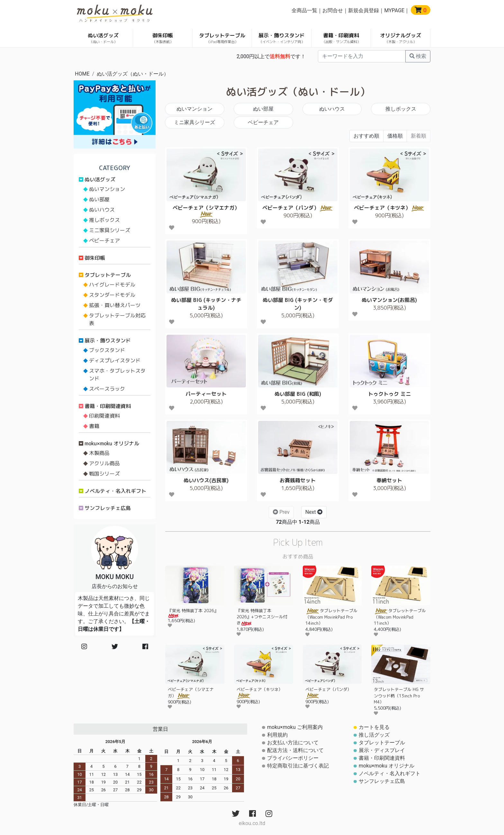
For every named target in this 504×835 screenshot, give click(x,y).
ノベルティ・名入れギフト (115, 491)
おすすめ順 (366, 136)
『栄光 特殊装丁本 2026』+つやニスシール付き (262, 617)
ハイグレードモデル (112, 285)
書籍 (94, 426)
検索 (418, 56)
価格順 (395, 136)
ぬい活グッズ (103, 38)
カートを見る (374, 727)
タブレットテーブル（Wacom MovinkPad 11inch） (400, 617)
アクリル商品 (104, 463)
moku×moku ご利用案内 (295, 727)
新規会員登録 (364, 10)
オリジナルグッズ (401, 38)
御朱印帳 (163, 38)
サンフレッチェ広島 (108, 508)
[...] (362, 56)
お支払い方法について (293, 743)
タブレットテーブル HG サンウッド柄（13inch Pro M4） (399, 696)
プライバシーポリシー (293, 758)
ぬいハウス (332, 109)
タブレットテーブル (222, 38)
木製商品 (99, 453)
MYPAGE (394, 10)
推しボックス (401, 109)
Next (314, 512)
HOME (82, 74)
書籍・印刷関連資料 (108, 406)
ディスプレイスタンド (115, 360)
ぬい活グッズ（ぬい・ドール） (133, 74)
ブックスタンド (107, 350)
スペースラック (107, 389)
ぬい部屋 (263, 109)
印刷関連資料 (104, 416)
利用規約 (277, 735)
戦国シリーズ (104, 474)
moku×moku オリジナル (112, 443)
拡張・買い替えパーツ (115, 305)
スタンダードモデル (112, 295)
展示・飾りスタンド (282, 38)
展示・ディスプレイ (382, 750)
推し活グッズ (374, 735)
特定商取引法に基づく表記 (298, 766)
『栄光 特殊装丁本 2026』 (193, 613)
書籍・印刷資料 (341, 38)
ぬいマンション (194, 109)
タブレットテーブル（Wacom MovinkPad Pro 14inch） (331, 617)
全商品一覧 (304, 10)
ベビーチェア (263, 122)
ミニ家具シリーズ (194, 122)
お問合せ (333, 10)
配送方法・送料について (295, 750)
